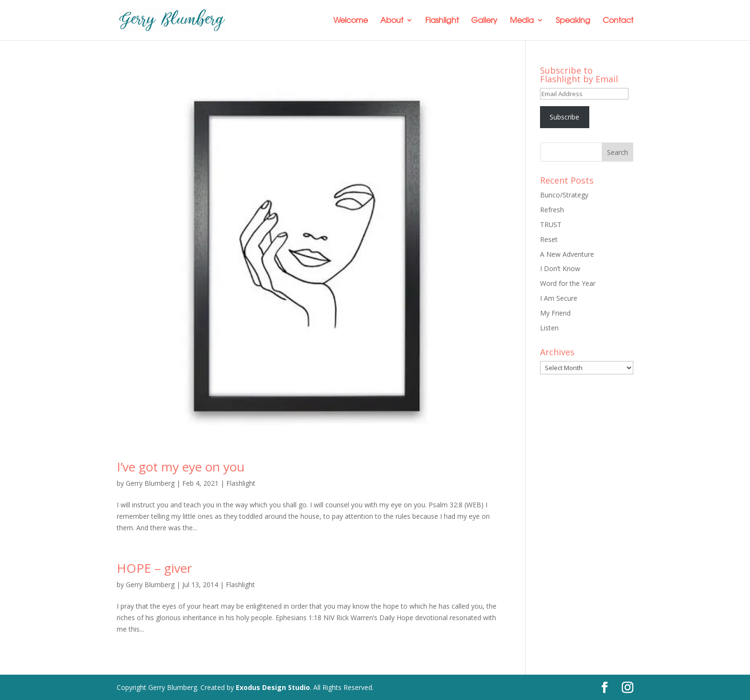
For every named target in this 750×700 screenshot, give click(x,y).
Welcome (351, 21)
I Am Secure (559, 298)
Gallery (484, 21)
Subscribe (564, 117)
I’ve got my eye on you (181, 467)
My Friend (555, 313)
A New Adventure (567, 254)
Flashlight (442, 21)
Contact (618, 21)
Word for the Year (568, 283)
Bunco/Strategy (564, 195)
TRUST (551, 224)
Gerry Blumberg (150, 483)
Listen (549, 328)
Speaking (573, 21)
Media (522, 21)
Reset (549, 239)
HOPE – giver (154, 568)
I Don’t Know (560, 268)
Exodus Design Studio (273, 687)
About (392, 21)
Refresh (552, 210)
